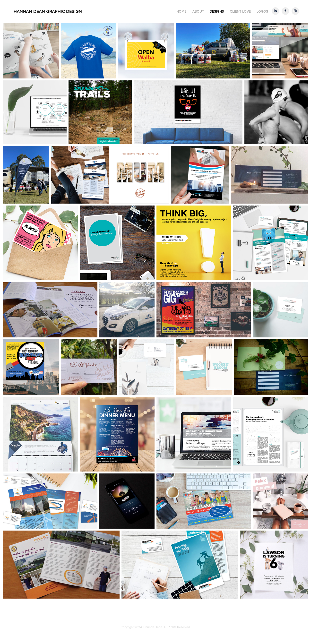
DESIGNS (217, 11)
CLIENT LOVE (240, 11)
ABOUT (198, 11)
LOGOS (262, 11)
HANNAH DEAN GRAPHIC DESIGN (48, 11)
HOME (181, 11)
